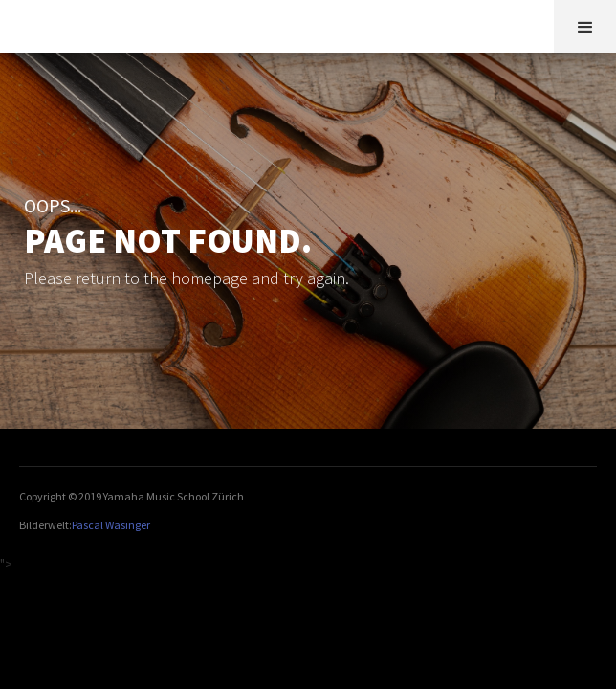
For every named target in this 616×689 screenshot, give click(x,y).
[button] (585, 26)
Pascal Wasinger (111, 525)
